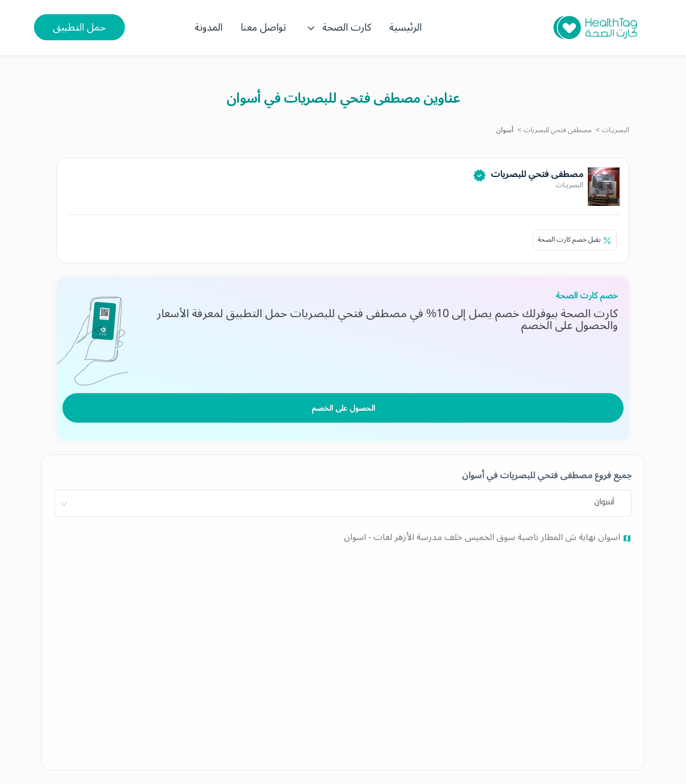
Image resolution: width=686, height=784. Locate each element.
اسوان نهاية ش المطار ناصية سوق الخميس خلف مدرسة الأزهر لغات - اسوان (483, 537)
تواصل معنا (263, 27)
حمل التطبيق (79, 27)
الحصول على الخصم (343, 408)
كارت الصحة (338, 27)
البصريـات (616, 130)
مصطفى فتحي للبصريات (558, 130)
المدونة (209, 27)
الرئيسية (405, 27)
